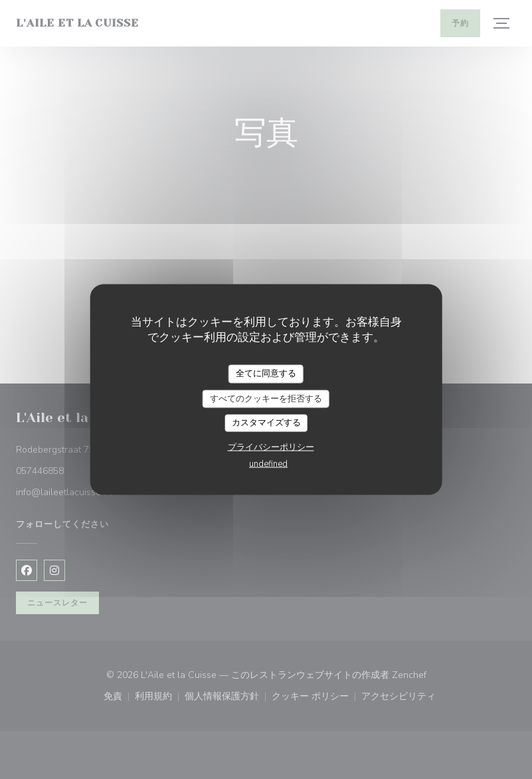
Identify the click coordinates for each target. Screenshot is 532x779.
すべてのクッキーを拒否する (266, 398)
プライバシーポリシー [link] (271, 447)
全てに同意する (266, 374)
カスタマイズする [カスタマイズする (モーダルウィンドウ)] (266, 423)
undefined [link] (268, 463)
